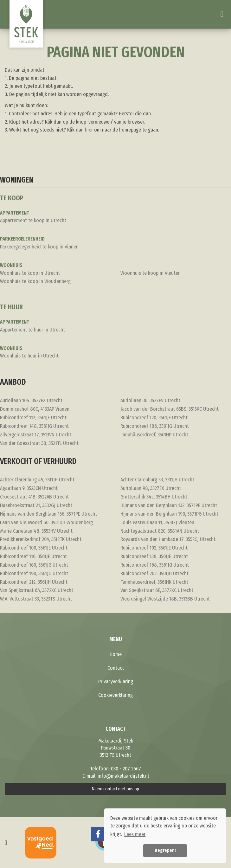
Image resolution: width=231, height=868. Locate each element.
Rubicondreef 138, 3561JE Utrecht (154, 556)
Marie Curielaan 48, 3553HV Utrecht (36, 531)
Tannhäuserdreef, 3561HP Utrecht (154, 435)
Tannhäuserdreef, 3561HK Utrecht (154, 582)
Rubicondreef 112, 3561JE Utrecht (33, 418)
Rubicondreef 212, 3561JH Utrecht (34, 582)
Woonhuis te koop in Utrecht (30, 273)
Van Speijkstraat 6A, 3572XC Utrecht (37, 590)
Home (116, 654)
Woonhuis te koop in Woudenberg (35, 281)
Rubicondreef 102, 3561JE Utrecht (154, 548)
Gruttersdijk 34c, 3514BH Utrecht (154, 497)
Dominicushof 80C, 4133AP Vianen (35, 409)
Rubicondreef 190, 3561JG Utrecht (34, 573)
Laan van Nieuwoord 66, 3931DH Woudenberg (46, 522)
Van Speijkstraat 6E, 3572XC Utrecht (157, 590)
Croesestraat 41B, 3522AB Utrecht (34, 497)
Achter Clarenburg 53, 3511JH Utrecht (157, 480)
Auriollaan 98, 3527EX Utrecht (151, 488)
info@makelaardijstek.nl (123, 776)
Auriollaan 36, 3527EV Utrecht (150, 400)
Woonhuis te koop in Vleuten (151, 273)
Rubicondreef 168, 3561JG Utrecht (155, 565)
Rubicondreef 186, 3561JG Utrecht (155, 426)
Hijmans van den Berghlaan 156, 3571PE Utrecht (48, 514)
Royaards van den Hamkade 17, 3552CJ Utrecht (168, 539)
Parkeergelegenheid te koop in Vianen (39, 247)
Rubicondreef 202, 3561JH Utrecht (154, 573)
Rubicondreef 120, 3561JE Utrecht (154, 418)
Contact (116, 668)
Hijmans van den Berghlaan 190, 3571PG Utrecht (169, 514)
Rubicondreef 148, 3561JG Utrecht (34, 426)
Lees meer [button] (135, 834)
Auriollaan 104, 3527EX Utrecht (31, 400)
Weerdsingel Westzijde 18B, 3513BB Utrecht (165, 599)
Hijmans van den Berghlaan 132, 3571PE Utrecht (169, 505)
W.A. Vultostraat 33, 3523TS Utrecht (36, 599)
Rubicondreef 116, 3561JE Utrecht (33, 556)
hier (89, 130)
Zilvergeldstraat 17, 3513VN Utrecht (36, 435)
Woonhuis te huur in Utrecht (29, 356)
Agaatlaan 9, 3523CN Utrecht (29, 488)
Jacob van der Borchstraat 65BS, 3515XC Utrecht (170, 409)
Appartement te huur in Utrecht (32, 330)
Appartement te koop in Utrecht (33, 220)
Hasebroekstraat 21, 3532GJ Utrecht (36, 505)
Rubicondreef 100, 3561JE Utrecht (34, 548)
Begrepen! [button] (165, 850)
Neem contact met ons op (115, 789)
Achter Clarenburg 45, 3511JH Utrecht (37, 480)
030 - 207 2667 (126, 769)
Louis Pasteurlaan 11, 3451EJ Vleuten (157, 522)
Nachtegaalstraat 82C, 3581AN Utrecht (160, 531)
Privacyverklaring (116, 682)
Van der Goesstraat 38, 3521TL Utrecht (39, 443)
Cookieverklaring (115, 695)
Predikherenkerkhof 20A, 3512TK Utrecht (41, 539)
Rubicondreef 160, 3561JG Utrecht (34, 565)
